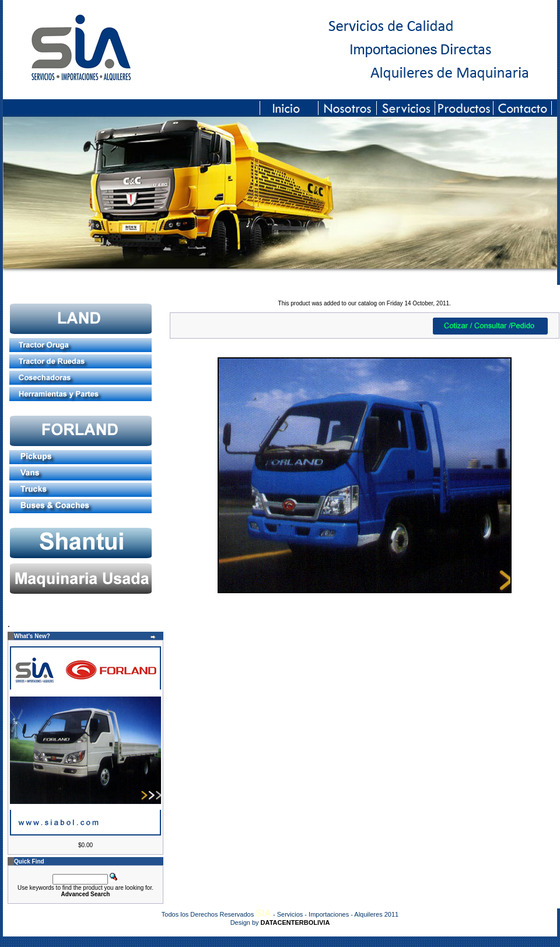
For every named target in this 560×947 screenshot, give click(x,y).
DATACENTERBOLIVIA (295, 922)
